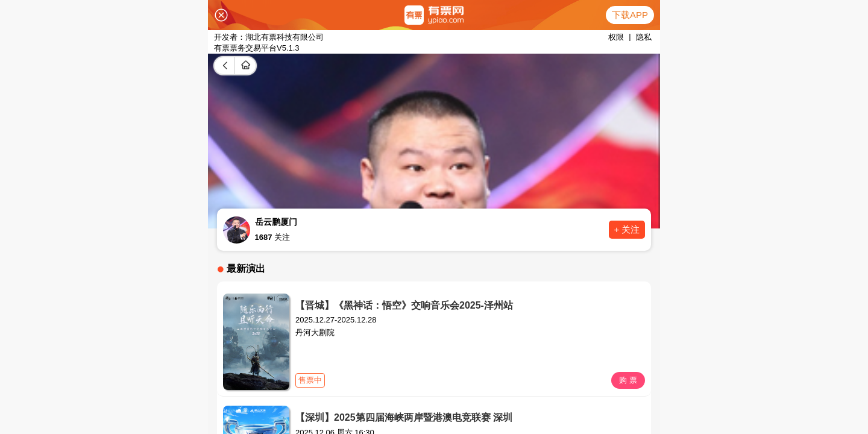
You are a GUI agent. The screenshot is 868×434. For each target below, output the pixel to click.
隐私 (644, 37)
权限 (616, 37)
